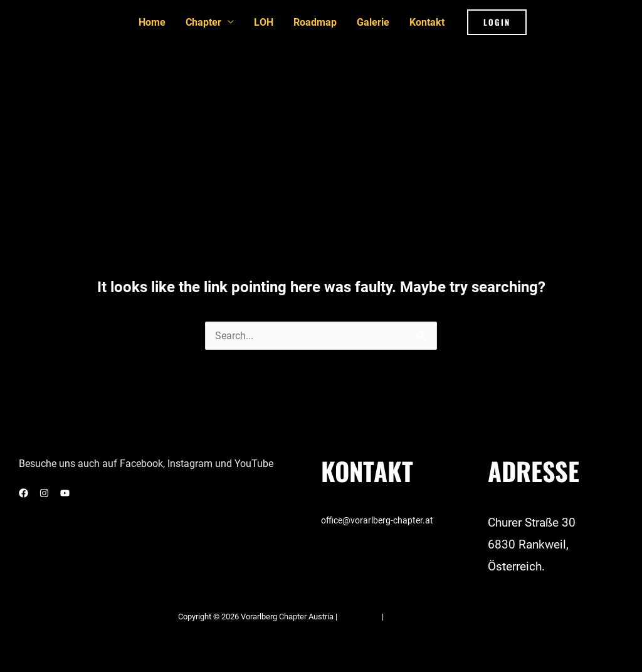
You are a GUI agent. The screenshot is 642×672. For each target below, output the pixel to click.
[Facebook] (24, 493)
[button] (497, 22)
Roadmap (315, 22)
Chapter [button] (203, 22)
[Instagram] (44, 493)
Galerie (373, 22)
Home (152, 22)
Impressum (360, 617)
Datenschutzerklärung (425, 617)
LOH (264, 22)
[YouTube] (65, 493)
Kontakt (427, 22)
